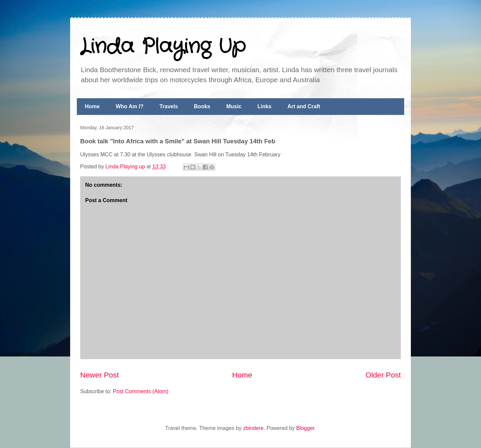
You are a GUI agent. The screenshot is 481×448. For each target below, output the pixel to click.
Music (234, 106)
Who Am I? (129, 106)
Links (265, 106)
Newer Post (100, 375)
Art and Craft (304, 106)
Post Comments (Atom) (141, 391)
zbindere (253, 428)
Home (92, 106)
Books (202, 106)
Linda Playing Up (163, 47)
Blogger (305, 428)
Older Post (383, 375)
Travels (169, 106)
